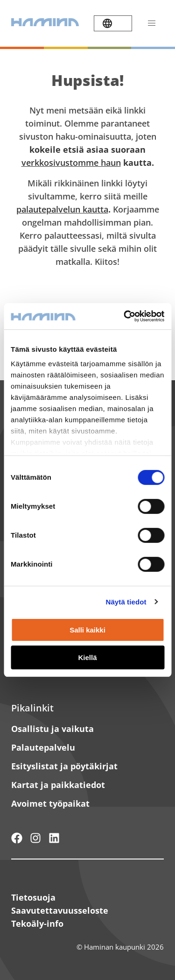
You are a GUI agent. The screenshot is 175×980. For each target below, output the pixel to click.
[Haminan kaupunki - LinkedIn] (54, 838)
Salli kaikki (87, 630)
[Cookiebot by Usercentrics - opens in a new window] (125, 316)
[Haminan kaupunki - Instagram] (35, 838)
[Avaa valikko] (152, 23)
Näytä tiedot (126, 602)
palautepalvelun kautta (62, 209)
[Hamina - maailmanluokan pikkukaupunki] (17, 838)
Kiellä (87, 657)
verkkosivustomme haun (71, 163)
